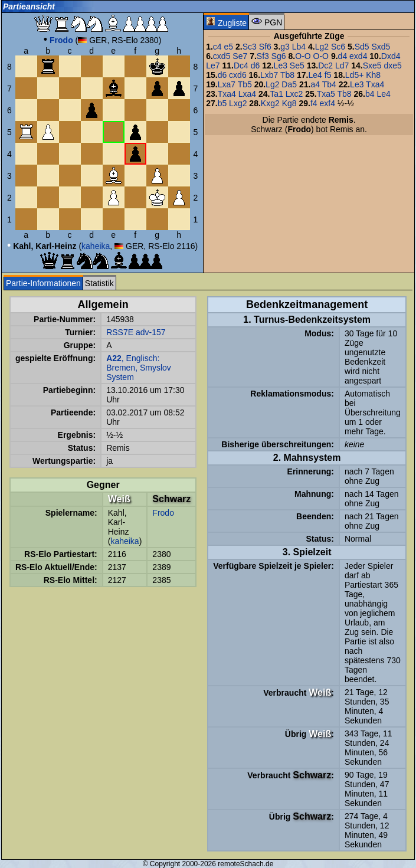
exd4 (358, 56)
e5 (229, 47)
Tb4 (329, 84)
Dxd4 (391, 56)
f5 (328, 75)
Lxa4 (247, 94)
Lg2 (322, 47)
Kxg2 (270, 103)
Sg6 (279, 56)
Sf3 (263, 56)
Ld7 (342, 65)
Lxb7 (269, 75)
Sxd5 (381, 47)
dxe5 (392, 65)
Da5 (289, 84)
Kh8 (373, 75)
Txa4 (375, 84)
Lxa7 (227, 84)
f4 (314, 103)
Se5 (297, 65)
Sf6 (265, 47)
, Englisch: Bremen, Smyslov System (139, 368)
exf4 (327, 103)
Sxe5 (372, 65)
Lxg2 (238, 103)
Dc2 (325, 65)
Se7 (240, 56)
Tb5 (245, 84)
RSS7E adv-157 (136, 332)
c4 (217, 47)
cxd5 (222, 56)
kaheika (96, 246)
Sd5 (362, 47)
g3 (285, 47)
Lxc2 (294, 94)
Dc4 (241, 65)
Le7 (213, 65)
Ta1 (276, 94)
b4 (370, 94)
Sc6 (338, 47)
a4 (315, 84)
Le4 (315, 75)
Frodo (163, 513)
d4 (343, 56)
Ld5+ (355, 75)
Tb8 (287, 75)
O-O (303, 56)
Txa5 (326, 94)
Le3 (281, 65)
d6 (256, 65)
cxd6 (238, 75)
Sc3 (250, 47)
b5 (222, 103)
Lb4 (299, 47)
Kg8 (289, 103)
